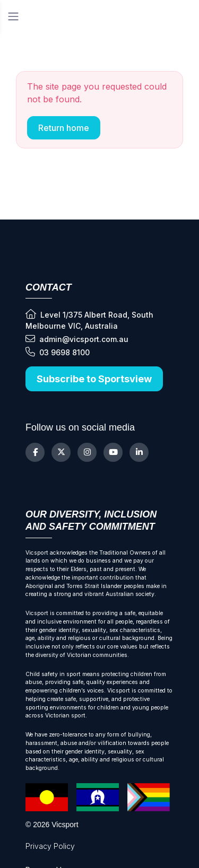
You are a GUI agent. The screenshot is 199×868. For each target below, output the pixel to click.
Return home (64, 128)
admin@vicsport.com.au (77, 339)
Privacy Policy (50, 846)
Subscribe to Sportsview (94, 379)
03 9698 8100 (58, 352)
